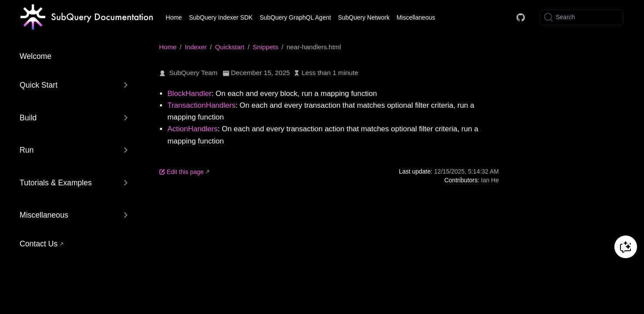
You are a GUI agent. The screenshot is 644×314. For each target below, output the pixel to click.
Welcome (36, 56)
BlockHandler (189, 94)
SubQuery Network (364, 17)
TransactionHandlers (201, 105)
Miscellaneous (416, 17)
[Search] (582, 17)
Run (27, 150)
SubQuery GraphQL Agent (295, 17)
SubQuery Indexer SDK (221, 17)
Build (28, 118)
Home (174, 17)
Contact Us (39, 244)
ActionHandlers (192, 129)
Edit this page (181, 172)
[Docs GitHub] (521, 17)
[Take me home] (87, 17)
